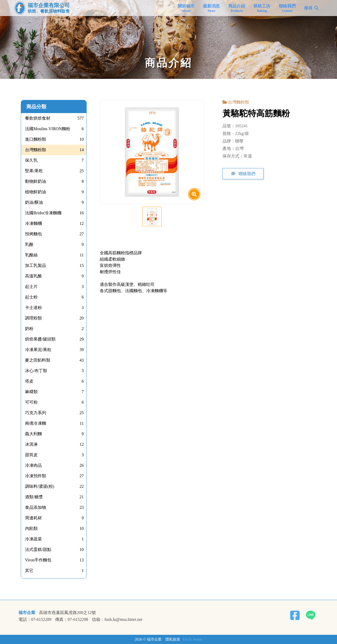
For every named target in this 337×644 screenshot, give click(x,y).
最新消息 (211, 8)
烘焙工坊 (262, 8)
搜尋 (308, 8)
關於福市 (186, 8)
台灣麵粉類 (239, 102)
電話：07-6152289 (35, 620)
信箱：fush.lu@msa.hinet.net (117, 620)
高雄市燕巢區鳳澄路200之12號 (67, 613)
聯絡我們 (287, 8)
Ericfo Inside (193, 639)
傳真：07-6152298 (71, 620)
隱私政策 (173, 639)
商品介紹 (237, 8)
